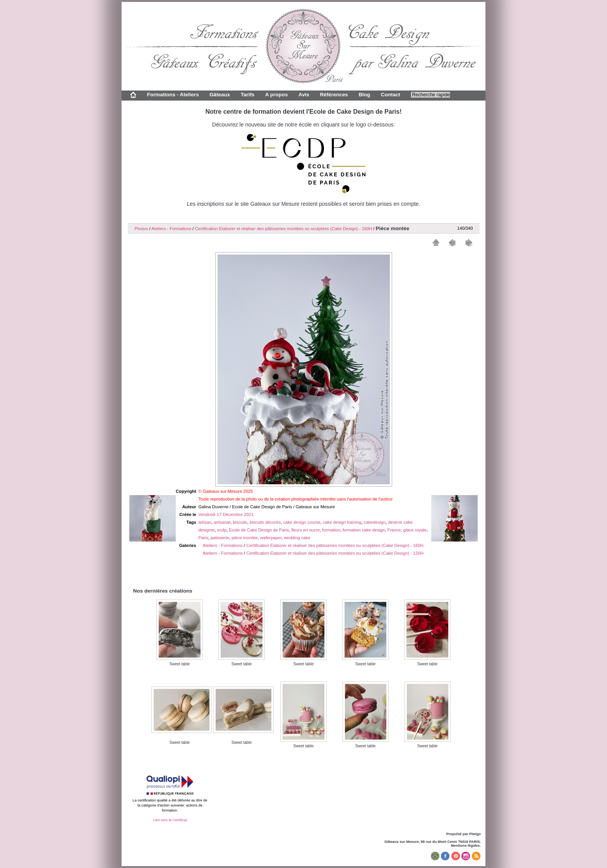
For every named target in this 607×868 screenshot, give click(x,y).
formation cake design (364, 530)
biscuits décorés (265, 522)
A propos (276, 95)
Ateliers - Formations (171, 229)
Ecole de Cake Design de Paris (259, 530)
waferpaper (271, 538)
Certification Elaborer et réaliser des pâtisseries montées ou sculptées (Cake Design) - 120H (335, 553)
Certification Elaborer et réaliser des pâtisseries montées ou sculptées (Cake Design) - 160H (284, 229)
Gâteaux (220, 95)
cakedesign (375, 522)
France (394, 530)
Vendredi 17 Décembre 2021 (226, 514)
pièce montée (244, 538)
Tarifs (248, 95)
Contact (391, 95)
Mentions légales (466, 846)
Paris (203, 538)
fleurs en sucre (306, 530)
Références (334, 95)
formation (331, 530)
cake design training (342, 522)
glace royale (415, 530)
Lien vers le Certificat (170, 820)
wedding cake (297, 538)
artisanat (222, 522)
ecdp (222, 530)
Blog (364, 95)
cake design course (302, 522)
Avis (304, 95)
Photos (141, 229)
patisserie (220, 538)
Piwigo (475, 834)
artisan (205, 522)
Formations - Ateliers (173, 95)
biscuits (240, 522)
